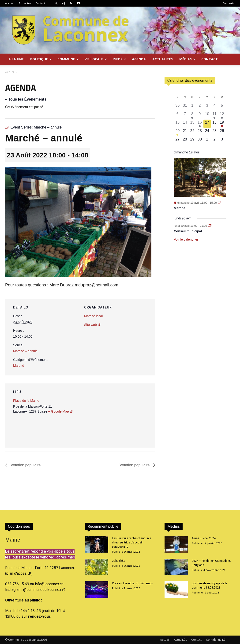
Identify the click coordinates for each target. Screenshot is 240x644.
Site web (92, 325)
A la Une (16, 59)
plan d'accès (19, 573)
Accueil (10, 3)
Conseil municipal (188, 231)
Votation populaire (25, 465)
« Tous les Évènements (26, 99)
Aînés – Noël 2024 (204, 538)
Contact (40, 3)
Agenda (139, 59)
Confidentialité (216, 640)
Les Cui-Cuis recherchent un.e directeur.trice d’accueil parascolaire (132, 543)
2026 (44, 640)
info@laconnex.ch (49, 584)
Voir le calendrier (186, 239)
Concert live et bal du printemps (132, 583)
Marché (19, 366)
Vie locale (96, 59)
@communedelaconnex (44, 590)
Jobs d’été (119, 561)
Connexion (229, 3)
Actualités (25, 3)
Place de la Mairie (26, 401)
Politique (41, 59)
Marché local (93, 316)
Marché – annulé (25, 351)
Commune (68, 59)
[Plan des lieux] (126, 416)
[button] (56, 3)
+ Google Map (60, 411)
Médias (187, 59)
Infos (119, 59)
